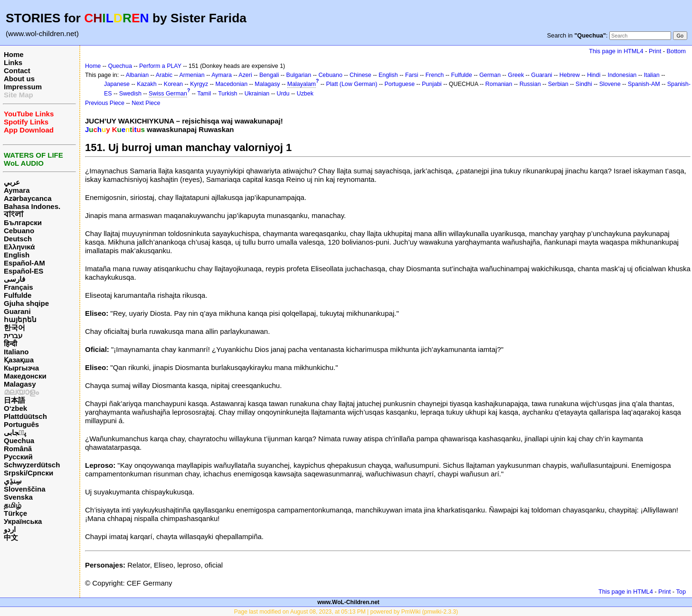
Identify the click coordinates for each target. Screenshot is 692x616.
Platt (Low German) (351, 84)
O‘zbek (15, 408)
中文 (11, 537)
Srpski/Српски (28, 473)
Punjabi (432, 84)
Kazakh (147, 84)
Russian (530, 84)
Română (18, 449)
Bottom (676, 51)
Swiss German (168, 94)
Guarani (17, 311)
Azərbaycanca (28, 198)
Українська (23, 521)
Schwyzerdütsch (32, 465)
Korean (173, 84)
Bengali (269, 75)
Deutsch (18, 239)
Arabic (164, 75)
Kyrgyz (199, 84)
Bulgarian (299, 75)
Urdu (283, 94)
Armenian (192, 75)
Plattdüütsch (25, 416)
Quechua (19, 441)
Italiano (16, 352)
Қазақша (19, 360)
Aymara (17, 190)
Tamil (204, 94)
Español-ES (24, 271)
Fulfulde (18, 295)
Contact (17, 71)
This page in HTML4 (616, 51)
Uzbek (305, 94)
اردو (10, 529)
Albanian (137, 75)
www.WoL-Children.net (348, 602)
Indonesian (622, 75)
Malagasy (20, 384)
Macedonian (231, 84)
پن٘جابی (15, 432)
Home (14, 54)
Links (13, 62)
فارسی (14, 279)
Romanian (499, 84)
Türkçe (15, 513)
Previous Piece (105, 103)
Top (681, 592)
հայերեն (20, 319)
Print (655, 51)
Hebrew (570, 75)
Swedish (130, 94)
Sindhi (584, 84)
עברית (13, 336)
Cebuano (19, 231)
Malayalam (302, 84)
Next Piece (146, 103)
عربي (12, 182)
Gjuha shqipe (26, 303)
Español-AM (24, 263)
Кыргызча (21, 368)
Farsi (412, 75)
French (435, 75)
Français (19, 287)
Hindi (594, 75)
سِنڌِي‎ (13, 481)
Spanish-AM (644, 84)
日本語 (14, 400)
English (17, 255)
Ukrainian (257, 94)
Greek (516, 75)
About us (19, 79)
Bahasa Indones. (32, 206)
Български (23, 223)
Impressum (23, 87)
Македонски (25, 376)
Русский (18, 457)
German (490, 75)
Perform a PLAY (160, 66)
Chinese (360, 75)
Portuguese (400, 84)
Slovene (610, 84)
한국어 (14, 327)
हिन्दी (10, 344)
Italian (651, 75)
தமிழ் (13, 505)
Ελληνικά (19, 247)
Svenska (18, 497)
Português (21, 424)
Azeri (245, 75)
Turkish (228, 94)
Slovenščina (25, 489)
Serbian (558, 84)
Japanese (117, 84)
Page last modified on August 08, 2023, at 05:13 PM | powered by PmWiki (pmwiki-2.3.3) (346, 612)
